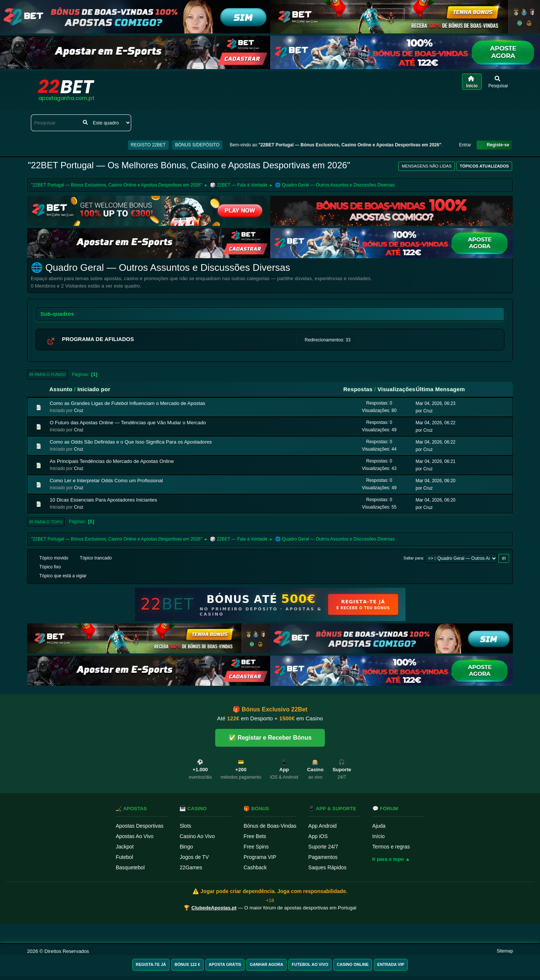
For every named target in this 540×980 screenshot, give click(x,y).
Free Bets (255, 836)
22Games (191, 867)
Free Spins (256, 847)
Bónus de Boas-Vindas (270, 826)
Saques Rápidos (328, 867)
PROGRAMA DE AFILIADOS (98, 339)
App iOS (318, 836)
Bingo (186, 847)
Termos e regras (391, 847)
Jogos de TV (194, 857)
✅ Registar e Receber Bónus (270, 738)
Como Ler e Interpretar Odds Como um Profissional (106, 481)
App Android (323, 826)
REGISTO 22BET (148, 145)
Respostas (358, 389)
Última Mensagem (444, 389)
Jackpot (125, 847)
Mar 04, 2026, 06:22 (435, 423)
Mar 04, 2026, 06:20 (435, 481)
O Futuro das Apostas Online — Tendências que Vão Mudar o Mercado (128, 423)
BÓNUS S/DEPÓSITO (197, 145)
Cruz (79, 411)
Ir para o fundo (48, 374)
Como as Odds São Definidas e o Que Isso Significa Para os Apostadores (131, 442)
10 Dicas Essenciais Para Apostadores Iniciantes (104, 500)
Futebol (124, 857)
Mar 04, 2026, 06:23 (435, 403)
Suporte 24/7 (323, 847)
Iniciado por (94, 389)
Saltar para (413, 558)
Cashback (255, 867)
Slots (185, 826)
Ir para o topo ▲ (391, 859)
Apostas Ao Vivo (135, 836)
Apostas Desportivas (139, 826)
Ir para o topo (46, 522)
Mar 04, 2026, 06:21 (435, 461)
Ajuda (379, 826)
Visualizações (397, 389)
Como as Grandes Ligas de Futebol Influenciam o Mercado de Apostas (128, 403)
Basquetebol (130, 867)
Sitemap (505, 951)
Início (379, 836)
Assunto (61, 389)
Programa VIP (260, 857)
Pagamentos (323, 857)
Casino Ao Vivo (197, 836)
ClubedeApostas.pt (214, 908)
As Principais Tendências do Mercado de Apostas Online (112, 461)
